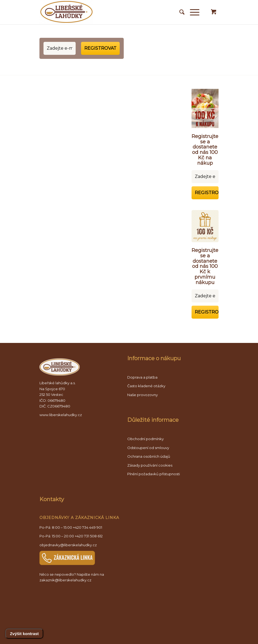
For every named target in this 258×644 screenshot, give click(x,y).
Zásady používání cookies (150, 465)
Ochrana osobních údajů (149, 456)
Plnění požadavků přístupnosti (154, 474)
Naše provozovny (143, 395)
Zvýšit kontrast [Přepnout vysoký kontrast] (24, 634)
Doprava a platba (142, 377)
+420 (89, 536)
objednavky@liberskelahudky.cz (68, 545)
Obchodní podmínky (145, 439)
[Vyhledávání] (179, 12)
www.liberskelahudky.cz (61, 415)
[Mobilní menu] (192, 12)
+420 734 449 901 (88, 527)
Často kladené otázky (146, 386)
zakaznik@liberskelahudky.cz (65, 580)
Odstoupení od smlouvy (148, 448)
